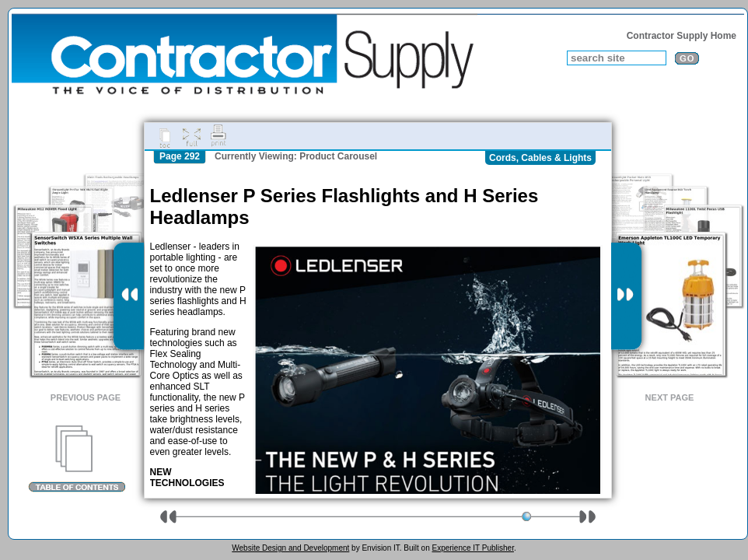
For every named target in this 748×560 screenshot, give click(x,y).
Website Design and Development (290, 548)
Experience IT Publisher (472, 548)
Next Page (670, 397)
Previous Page (86, 397)
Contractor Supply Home (682, 36)
